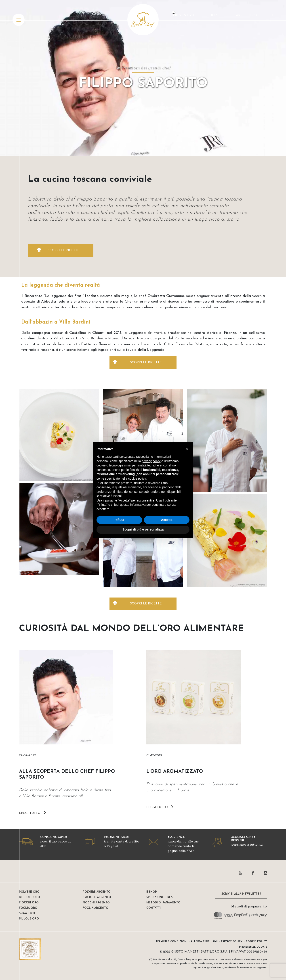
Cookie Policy (256, 941)
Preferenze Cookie (253, 947)
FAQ (190, 851)
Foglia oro (28, 908)
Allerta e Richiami (204, 941)
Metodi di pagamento (163, 903)
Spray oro (27, 913)
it (271, 17)
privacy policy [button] (151, 461)
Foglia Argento (96, 908)
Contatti (154, 908)
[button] (187, 449)
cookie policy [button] (137, 479)
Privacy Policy (232, 941)
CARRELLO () (244, 17)
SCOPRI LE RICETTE (64, 250)
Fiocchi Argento (96, 903)
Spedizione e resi (160, 897)
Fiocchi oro (29, 903)
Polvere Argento (97, 892)
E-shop (152, 892)
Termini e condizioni (172, 941)
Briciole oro (29, 897)
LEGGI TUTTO (30, 813)
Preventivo (183, 17)
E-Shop (210, 17)
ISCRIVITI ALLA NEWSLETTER (241, 894)
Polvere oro (29, 892)
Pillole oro (29, 919)
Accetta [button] (167, 520)
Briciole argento (97, 897)
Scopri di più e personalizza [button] (143, 529)
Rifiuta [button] (119, 520)
